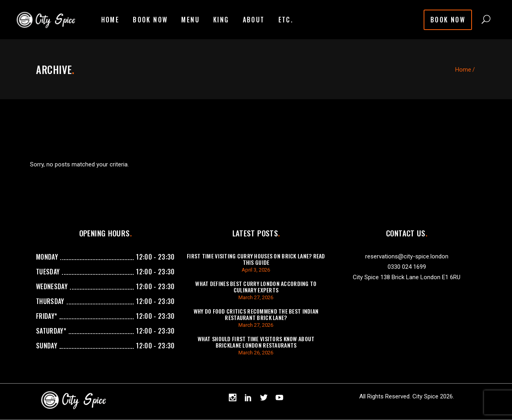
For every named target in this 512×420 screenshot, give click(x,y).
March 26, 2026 (256, 353)
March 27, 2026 (256, 297)
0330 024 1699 (407, 267)
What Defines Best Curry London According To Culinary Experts (256, 287)
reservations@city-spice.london (407, 256)
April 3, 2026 (256, 270)
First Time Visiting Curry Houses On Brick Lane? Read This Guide (256, 259)
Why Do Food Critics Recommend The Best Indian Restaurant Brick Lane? (256, 314)
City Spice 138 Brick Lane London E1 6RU (407, 277)
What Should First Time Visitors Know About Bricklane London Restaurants (256, 342)
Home (463, 70)
